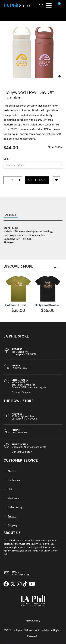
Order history (15, 507)
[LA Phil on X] (14, 584)
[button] (59, 76)
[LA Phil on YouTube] (32, 584)
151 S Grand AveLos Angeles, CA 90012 (24, 352)
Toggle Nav (49, 5)
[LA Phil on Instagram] (20, 584)
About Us (12, 533)
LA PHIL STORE (16, 336)
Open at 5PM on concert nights (29, 448)
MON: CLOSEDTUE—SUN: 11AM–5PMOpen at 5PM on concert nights (29, 386)
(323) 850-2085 (20, 431)
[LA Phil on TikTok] (26, 584)
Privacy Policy (33, 621)
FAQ (10, 489)
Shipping (12, 525)
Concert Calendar (22, 392)
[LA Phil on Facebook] (7, 584)
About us (13, 471)
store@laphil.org (21, 574)
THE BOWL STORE (19, 401)
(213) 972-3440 (20, 367)
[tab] (33, 215)
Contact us (14, 480)
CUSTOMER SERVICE (21, 461)
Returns (12, 516)
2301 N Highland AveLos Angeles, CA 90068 (24, 416)
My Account (14, 498)
